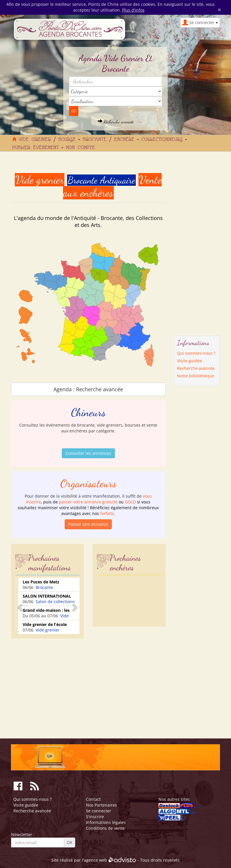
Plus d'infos (133, 10)
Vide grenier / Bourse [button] (49, 140)
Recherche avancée (116, 122)
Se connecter (99, 811)
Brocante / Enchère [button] (111, 140)
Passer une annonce (88, 524)
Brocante (44, 587)
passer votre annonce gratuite (88, 502)
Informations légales (106, 822)
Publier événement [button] (38, 148)
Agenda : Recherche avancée (88, 389)
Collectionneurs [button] (164, 140)
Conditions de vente (105, 828)
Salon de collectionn (55, 602)
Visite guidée (190, 361)
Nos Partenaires (101, 805)
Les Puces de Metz (41, 582)
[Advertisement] (60, 683)
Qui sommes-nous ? (196, 353)
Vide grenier (48, 630)
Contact (93, 799)
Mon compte (80, 148)
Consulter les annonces (88, 453)
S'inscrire (95, 817)
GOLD (130, 502)
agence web (95, 860)
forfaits (107, 513)
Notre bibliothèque (196, 376)
